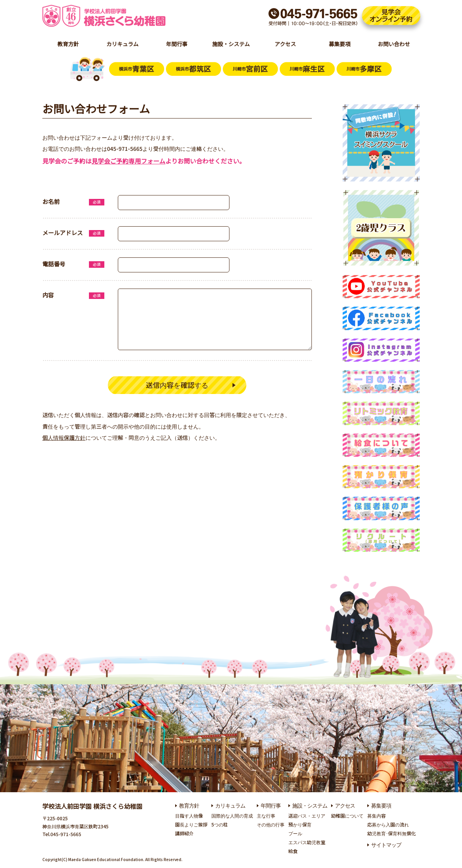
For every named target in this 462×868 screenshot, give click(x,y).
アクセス (285, 44)
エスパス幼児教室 (307, 842)
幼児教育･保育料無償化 (392, 833)
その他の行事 (271, 824)
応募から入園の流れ (388, 824)
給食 (293, 851)
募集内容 (377, 815)
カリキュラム (122, 44)
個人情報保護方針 (64, 439)
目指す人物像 (189, 815)
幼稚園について (347, 815)
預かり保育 (300, 824)
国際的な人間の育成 (232, 815)
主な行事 (266, 815)
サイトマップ (386, 845)
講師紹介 (184, 833)
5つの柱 (220, 824)
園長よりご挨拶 (191, 824)
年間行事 (177, 44)
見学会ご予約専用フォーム (129, 161)
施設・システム (231, 44)
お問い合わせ (394, 44)
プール (295, 833)
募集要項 (340, 44)
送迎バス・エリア (307, 815)
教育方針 (68, 44)
